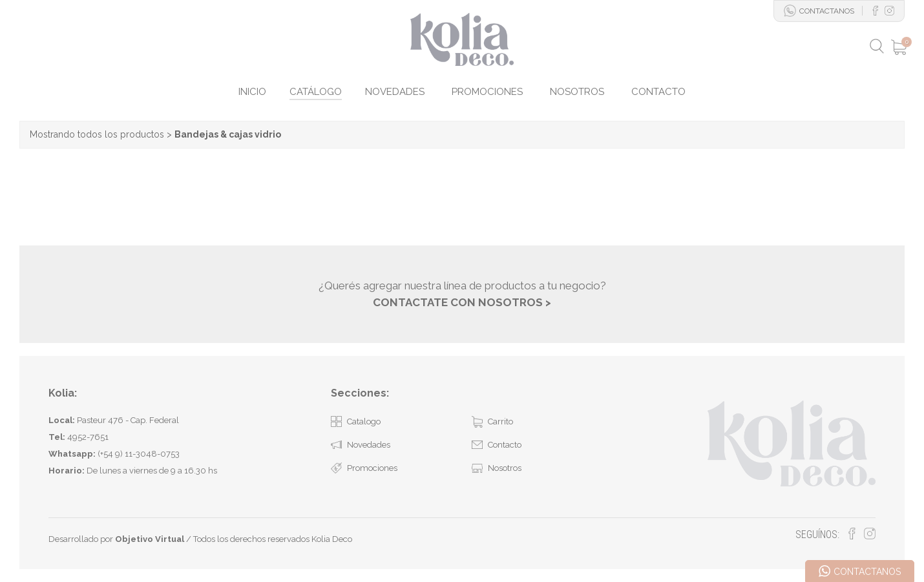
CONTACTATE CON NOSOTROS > (462, 302)
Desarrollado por (116, 539)
